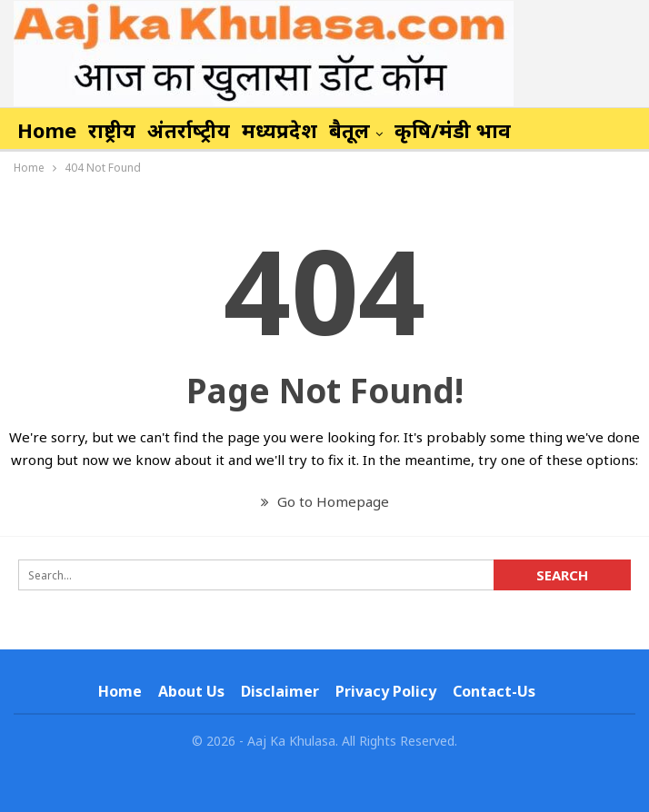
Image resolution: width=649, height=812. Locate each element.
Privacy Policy (386, 691)
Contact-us (494, 691)
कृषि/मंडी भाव (453, 130)
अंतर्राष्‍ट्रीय (189, 130)
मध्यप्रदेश (280, 130)
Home (47, 130)
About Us (191, 691)
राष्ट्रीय (112, 130)
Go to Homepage (325, 501)
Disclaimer (280, 691)
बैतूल (349, 130)
